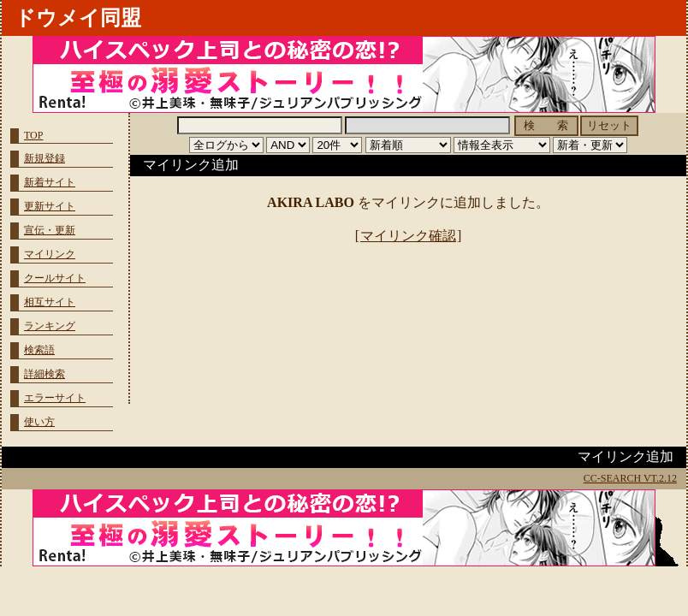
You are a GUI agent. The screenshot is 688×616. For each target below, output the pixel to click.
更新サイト (50, 206)
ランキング (50, 326)
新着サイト (50, 182)
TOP (33, 135)
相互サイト (50, 302)
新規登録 (44, 158)
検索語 (39, 350)
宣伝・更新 (50, 230)
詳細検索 (44, 374)
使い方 (39, 422)
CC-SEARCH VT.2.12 (630, 478)
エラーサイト (55, 398)
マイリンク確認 (408, 236)
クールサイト (55, 278)
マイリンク (50, 254)
